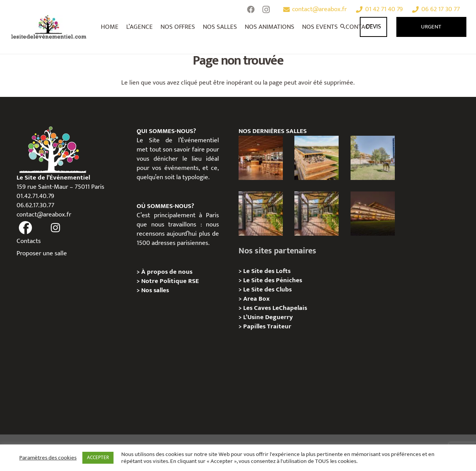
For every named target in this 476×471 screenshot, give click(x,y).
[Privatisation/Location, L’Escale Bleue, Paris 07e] (261, 214)
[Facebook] (251, 10)
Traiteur (279, 326)
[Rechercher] (343, 27)
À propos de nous (167, 272)
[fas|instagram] (56, 228)
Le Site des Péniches (273, 280)
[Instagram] (266, 10)
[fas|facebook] (26, 228)
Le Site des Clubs (267, 290)
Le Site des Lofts (267, 271)
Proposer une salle (42, 253)
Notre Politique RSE (170, 281)
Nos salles (155, 290)
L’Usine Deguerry (268, 317)
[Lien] (49, 27)
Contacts (29, 241)
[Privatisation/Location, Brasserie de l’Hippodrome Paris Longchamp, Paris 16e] (261, 158)
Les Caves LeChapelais (275, 308)
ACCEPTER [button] (98, 458)
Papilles (255, 326)
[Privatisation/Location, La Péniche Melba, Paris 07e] (316, 214)
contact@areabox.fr (44, 215)
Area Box (256, 299)
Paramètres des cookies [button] (48, 458)
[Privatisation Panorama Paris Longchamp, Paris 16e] (316, 158)
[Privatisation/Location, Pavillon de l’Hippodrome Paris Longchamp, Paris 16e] (373, 214)
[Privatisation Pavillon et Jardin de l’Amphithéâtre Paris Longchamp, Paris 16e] (373, 158)
